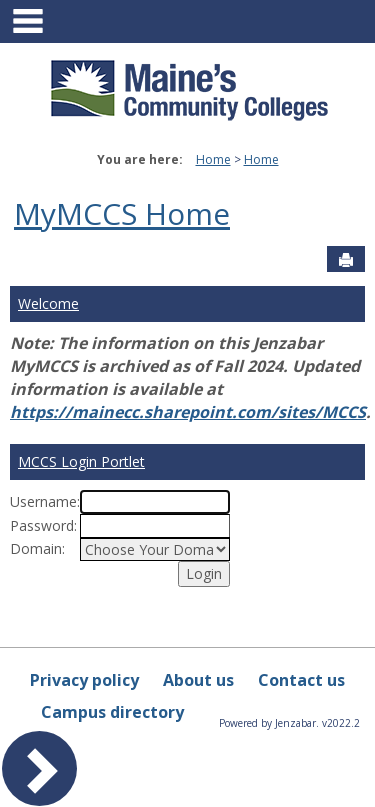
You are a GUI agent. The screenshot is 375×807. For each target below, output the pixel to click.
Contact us (301, 680)
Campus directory (112, 712)
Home (213, 159)
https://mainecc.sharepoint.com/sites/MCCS (188, 412)
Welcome (48, 303)
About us (198, 680)
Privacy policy (84, 680)
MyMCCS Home (122, 213)
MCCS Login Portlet (81, 461)
